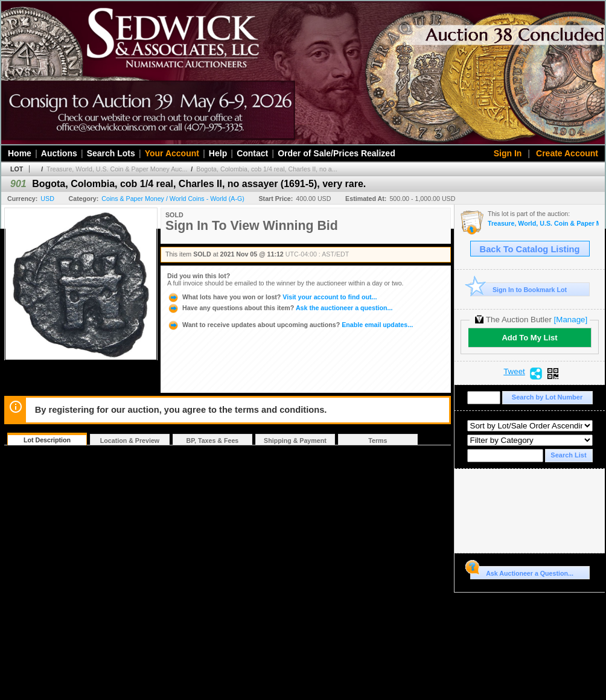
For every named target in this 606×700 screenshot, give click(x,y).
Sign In (508, 153)
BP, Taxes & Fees (213, 441)
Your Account (172, 153)
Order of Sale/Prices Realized (336, 153)
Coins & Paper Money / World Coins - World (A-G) (173, 199)
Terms (378, 441)
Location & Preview (130, 441)
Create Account (567, 153)
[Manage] (571, 320)
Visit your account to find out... (272, 297)
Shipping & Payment (295, 441)
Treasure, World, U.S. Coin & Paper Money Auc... (117, 169)
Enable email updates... (290, 325)
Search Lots (111, 153)
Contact (252, 153)
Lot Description (47, 440)
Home (20, 153)
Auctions (59, 153)
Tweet (514, 372)
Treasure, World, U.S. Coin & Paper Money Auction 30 (543, 224)
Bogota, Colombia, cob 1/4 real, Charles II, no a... (266, 169)
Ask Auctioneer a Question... (522, 571)
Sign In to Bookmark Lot (519, 289)
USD (47, 199)
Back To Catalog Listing (530, 249)
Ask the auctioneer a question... (280, 308)
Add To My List (529, 338)
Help (218, 153)
